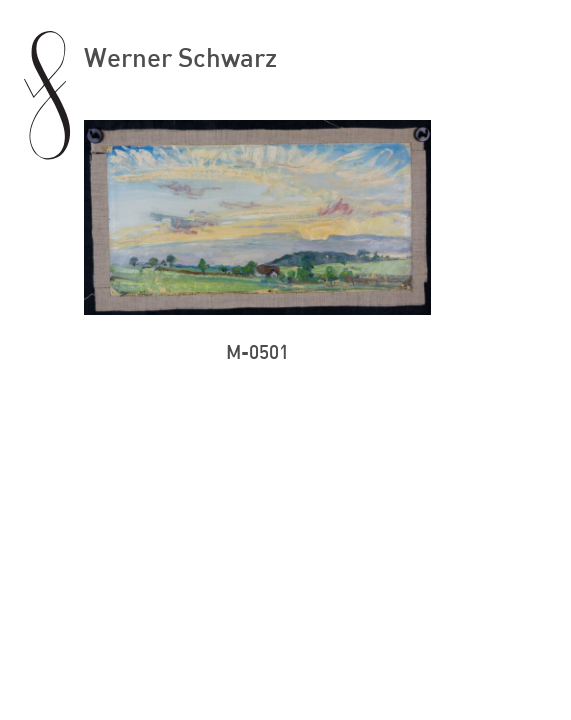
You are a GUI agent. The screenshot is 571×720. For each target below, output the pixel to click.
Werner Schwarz (180, 56)
